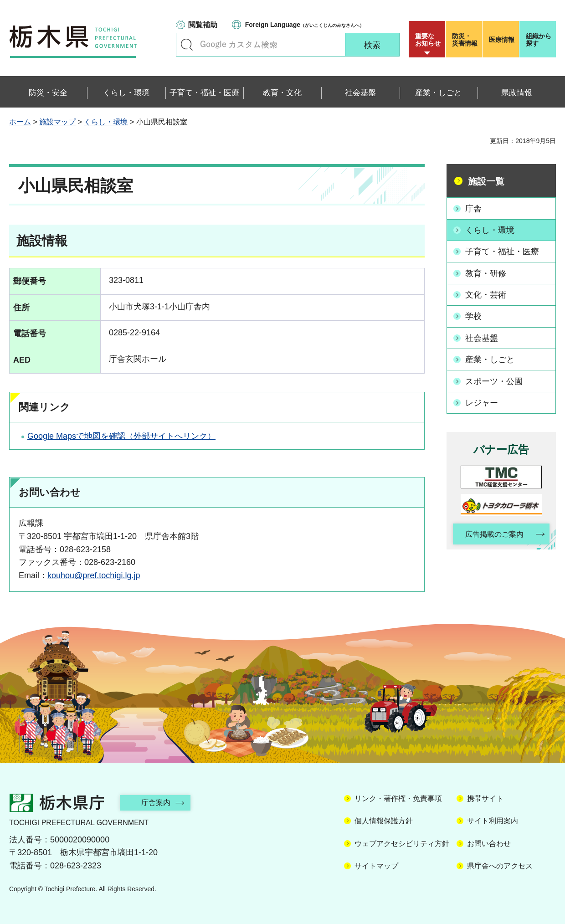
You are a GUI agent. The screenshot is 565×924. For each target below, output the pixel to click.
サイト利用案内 (493, 821)
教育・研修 (486, 273)
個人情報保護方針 (384, 821)
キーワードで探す (187, 45)
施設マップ (57, 122)
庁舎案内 (157, 803)
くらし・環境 (106, 122)
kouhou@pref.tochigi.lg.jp (94, 575)
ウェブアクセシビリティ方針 (402, 844)
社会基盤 (482, 337)
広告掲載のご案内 (493, 534)
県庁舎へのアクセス (500, 866)
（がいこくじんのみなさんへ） (305, 25)
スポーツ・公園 (494, 380)
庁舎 (473, 208)
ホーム (20, 122)
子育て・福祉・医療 (502, 252)
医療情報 (502, 40)
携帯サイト (485, 798)
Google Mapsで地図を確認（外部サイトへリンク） (121, 436)
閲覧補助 (203, 25)
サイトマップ (376, 866)
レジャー (482, 402)
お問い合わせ (489, 844)
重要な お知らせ (428, 40)
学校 (473, 316)
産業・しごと (490, 359)
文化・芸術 (486, 294)
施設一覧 (486, 181)
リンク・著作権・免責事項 (398, 798)
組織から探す (539, 40)
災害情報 (466, 40)
